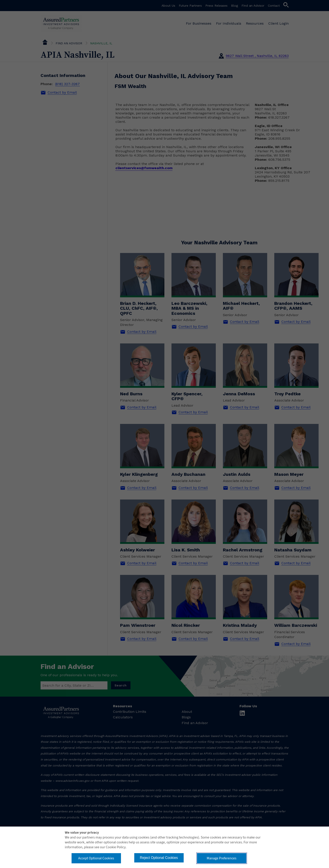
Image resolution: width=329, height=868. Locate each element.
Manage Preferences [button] (222, 858)
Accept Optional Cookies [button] (96, 858)
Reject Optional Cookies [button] (159, 858)
